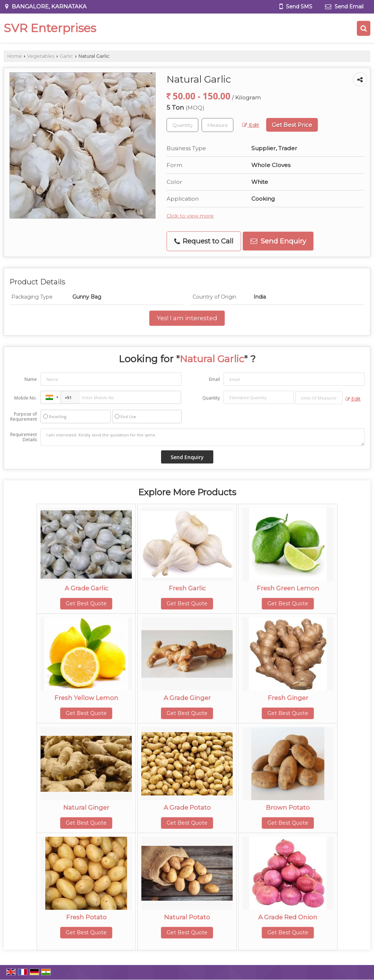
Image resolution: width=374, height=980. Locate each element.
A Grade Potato (187, 807)
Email (214, 379)
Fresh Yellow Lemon (86, 698)
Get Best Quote (86, 603)
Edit (251, 125)
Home (15, 56)
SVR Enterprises (50, 28)
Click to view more (190, 216)
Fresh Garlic (187, 588)
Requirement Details (24, 437)
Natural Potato (187, 917)
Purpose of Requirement (24, 417)
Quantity (211, 398)
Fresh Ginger (288, 698)
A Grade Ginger (187, 698)
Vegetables (41, 56)
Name (31, 379)
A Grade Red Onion (288, 917)
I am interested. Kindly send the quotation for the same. (203, 437)
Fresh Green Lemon (288, 588)
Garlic (66, 56)
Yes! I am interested (187, 318)
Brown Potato (288, 807)
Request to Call (204, 241)
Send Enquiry (278, 241)
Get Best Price (292, 125)
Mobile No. (26, 398)
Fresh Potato (86, 917)
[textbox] (217, 125)
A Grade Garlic (86, 588)
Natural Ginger (86, 807)
